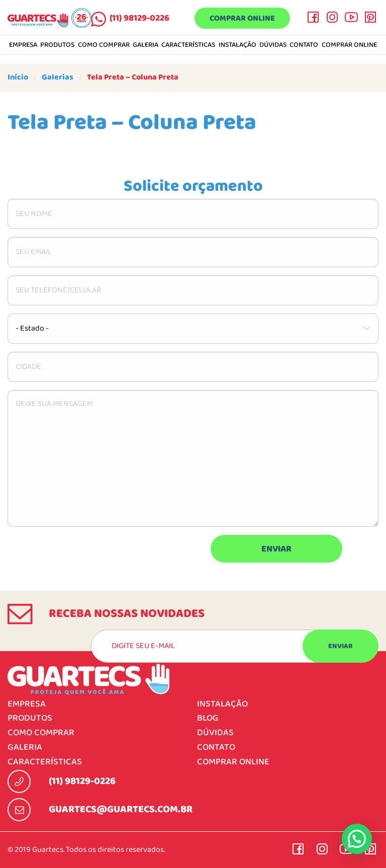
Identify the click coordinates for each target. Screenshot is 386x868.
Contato (304, 45)
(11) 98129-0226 (139, 18)
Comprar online (242, 19)
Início (18, 77)
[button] (357, 839)
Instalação (237, 45)
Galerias (58, 77)
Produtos (57, 45)
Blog (208, 718)
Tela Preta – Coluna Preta (133, 77)
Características (188, 45)
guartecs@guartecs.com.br (121, 810)
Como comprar (104, 45)
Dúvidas (273, 45)
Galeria (146, 45)
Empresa (23, 45)
